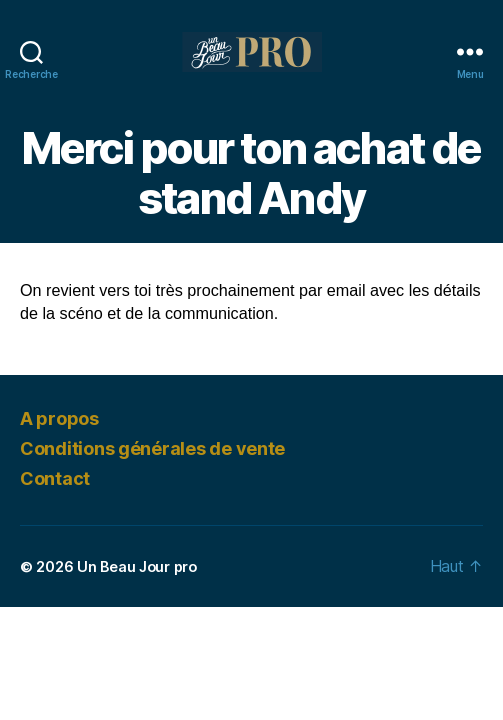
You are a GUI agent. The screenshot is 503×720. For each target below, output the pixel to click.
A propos (59, 418)
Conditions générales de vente (152, 448)
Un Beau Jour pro (137, 566)
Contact (55, 478)
